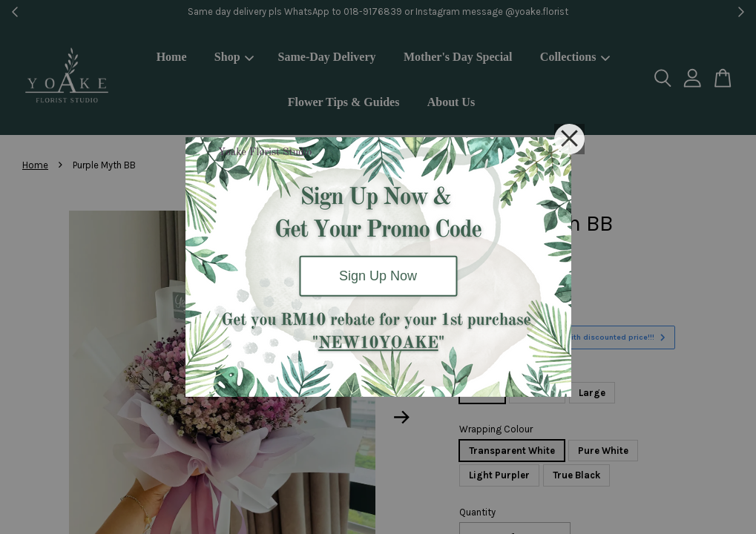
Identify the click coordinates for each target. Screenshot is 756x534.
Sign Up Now (378, 276)
